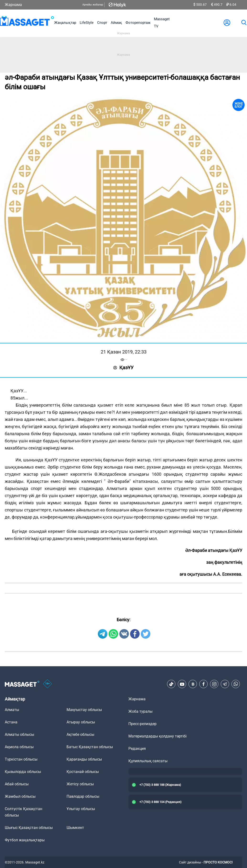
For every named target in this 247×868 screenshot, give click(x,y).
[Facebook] (204, 684)
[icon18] (47, 684)
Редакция (137, 749)
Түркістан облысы (21, 759)
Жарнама (13, 5)
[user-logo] (227, 23)
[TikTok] (171, 684)
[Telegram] (225, 684)
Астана (11, 722)
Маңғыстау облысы (84, 710)
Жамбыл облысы (20, 796)
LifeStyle (87, 23)
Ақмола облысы (19, 747)
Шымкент (75, 828)
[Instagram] (214, 684)
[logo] (27, 23)
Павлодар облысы (83, 796)
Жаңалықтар (65, 23)
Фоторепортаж (138, 23)
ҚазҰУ (123, 368)
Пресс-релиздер (142, 724)
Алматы (12, 710)
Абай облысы (17, 784)
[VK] (193, 684)
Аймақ (116, 23)
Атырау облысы (81, 722)
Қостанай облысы (83, 772)
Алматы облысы (19, 734)
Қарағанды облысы (84, 759)
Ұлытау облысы (81, 809)
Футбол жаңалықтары (25, 840)
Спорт (102, 23)
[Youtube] (182, 684)
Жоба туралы (140, 711)
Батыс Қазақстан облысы (90, 747)
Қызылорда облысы (23, 772)
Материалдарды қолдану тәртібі (158, 736)
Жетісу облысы (80, 784)
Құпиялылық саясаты (148, 761)
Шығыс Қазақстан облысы (29, 828)
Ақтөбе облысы (80, 734)
